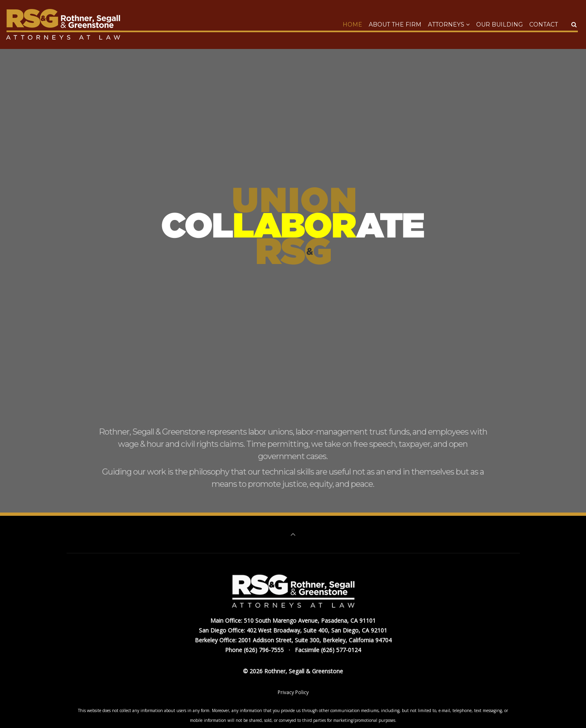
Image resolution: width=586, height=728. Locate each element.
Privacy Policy (293, 692)
